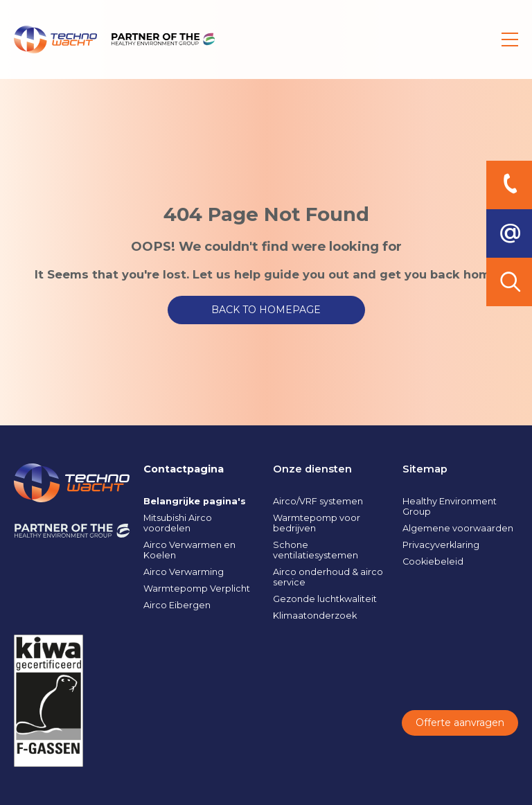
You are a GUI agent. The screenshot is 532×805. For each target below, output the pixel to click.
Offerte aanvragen (460, 723)
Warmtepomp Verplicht (197, 589)
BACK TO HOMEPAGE (266, 310)
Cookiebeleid (433, 561)
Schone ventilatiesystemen (316, 550)
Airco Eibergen (177, 605)
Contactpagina (184, 469)
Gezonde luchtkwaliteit (325, 599)
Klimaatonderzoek (315, 616)
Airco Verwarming (184, 572)
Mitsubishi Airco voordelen (178, 523)
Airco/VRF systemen (318, 501)
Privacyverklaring (441, 545)
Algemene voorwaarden (458, 528)
